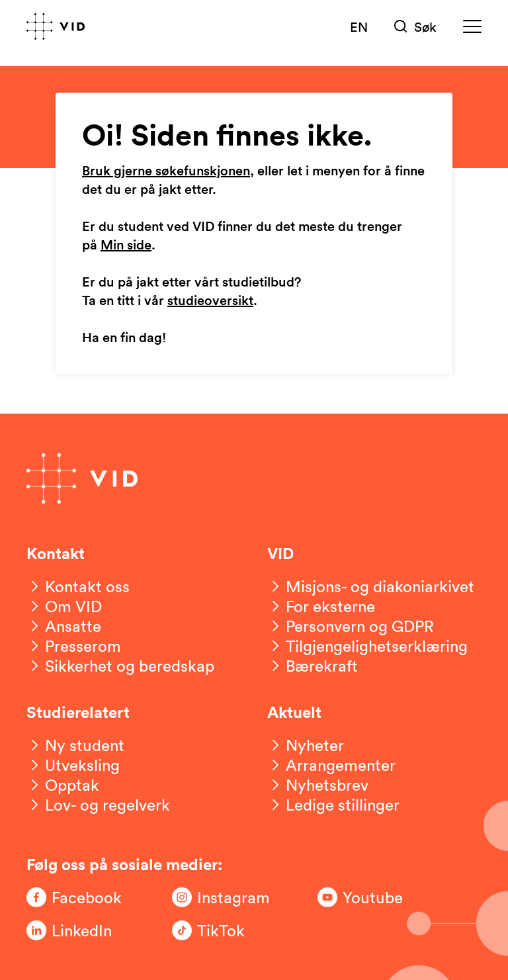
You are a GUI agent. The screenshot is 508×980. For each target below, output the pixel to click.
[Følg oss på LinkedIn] (79, 930)
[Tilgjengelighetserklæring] (367, 646)
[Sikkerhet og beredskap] (120, 666)
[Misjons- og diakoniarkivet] (371, 586)
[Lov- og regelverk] (98, 805)
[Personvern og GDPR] (351, 626)
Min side (126, 245)
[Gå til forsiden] (56, 26)
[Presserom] (74, 646)
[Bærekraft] (313, 666)
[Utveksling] (73, 765)
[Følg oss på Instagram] (225, 897)
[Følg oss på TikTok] (225, 930)
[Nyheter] (306, 745)
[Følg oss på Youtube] (370, 897)
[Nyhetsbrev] (318, 785)
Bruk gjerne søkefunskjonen (166, 171)
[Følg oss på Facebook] (79, 897)
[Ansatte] (64, 626)
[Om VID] (64, 606)
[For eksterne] (321, 606)
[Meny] (472, 27)
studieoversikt (210, 301)
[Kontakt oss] (78, 586)
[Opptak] (63, 785)
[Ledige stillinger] (333, 805)
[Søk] (415, 27)
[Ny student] (75, 745)
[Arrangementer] (331, 765)
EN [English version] (359, 26)
